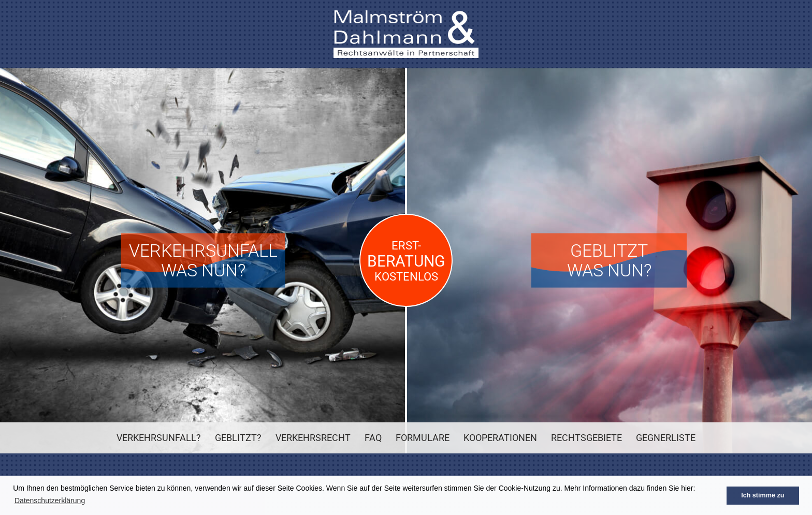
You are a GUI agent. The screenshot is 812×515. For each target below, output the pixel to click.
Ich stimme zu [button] (763, 495)
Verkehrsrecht (313, 438)
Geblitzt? (238, 438)
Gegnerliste (666, 438)
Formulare (423, 438)
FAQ (373, 438)
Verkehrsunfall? (159, 438)
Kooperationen (500, 438)
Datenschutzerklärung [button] (50, 501)
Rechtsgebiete (586, 438)
